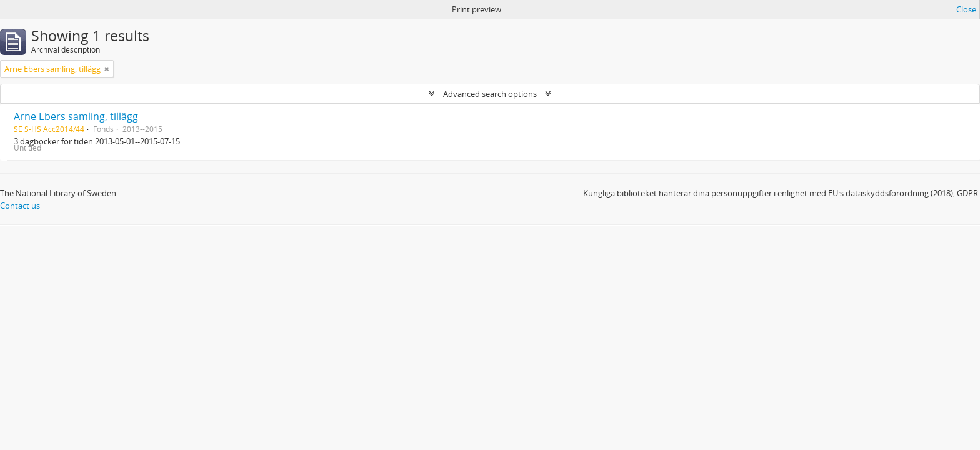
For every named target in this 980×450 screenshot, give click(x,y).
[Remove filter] (107, 69)
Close (966, 9)
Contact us (20, 206)
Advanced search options (490, 94)
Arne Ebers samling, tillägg (76, 116)
